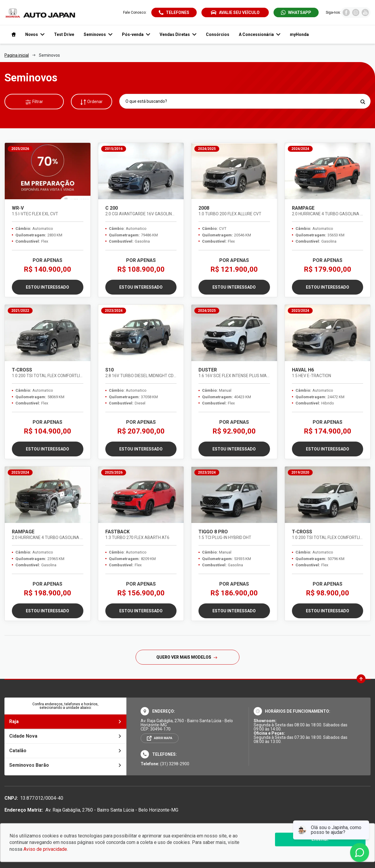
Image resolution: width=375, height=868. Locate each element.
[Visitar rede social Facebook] (346, 14)
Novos (35, 34)
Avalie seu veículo (235, 12)
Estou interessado (47, 287)
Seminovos (98, 34)
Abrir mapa (163, 738)
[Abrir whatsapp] (296, 12)
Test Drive (64, 34)
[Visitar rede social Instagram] (356, 14)
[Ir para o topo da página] (361, 679)
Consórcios (218, 34)
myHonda (299, 34)
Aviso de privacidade (45, 849)
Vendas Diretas (178, 34)
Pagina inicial (17, 55)
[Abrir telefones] (174, 12)
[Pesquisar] (363, 102)
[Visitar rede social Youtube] (365, 14)
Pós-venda (136, 34)
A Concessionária (260, 34)
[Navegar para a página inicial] (12, 34)
